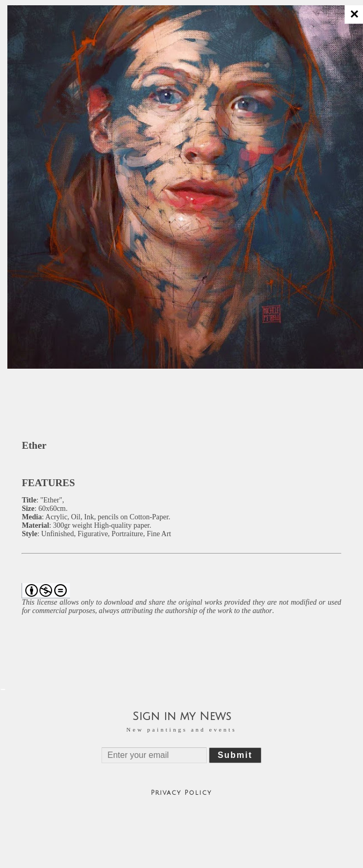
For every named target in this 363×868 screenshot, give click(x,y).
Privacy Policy (181, 793)
